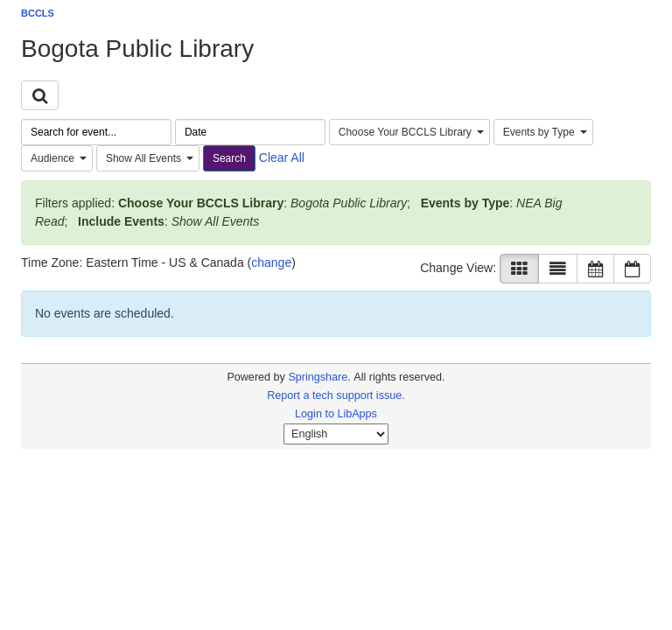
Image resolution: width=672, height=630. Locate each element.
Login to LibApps (336, 414)
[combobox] (409, 132)
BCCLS (38, 13)
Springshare (318, 377)
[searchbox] (96, 132)
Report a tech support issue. (336, 395)
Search (229, 158)
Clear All (282, 157)
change (271, 262)
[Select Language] (336, 434)
